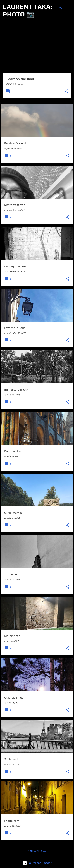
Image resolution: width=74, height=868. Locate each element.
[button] (66, 91)
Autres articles (37, 851)
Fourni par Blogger (37, 863)
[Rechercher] (60, 7)
